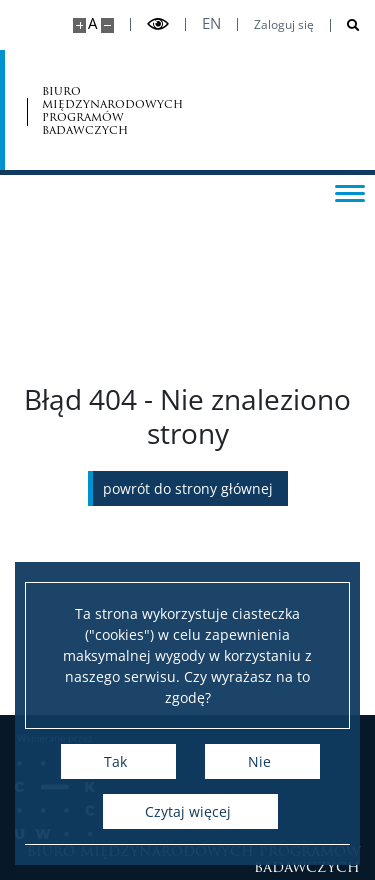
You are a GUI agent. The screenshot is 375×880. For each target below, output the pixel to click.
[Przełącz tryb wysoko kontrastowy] (158, 24)
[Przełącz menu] (350, 192)
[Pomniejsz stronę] (107, 25)
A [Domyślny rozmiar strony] (92, 23)
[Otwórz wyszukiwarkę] (345, 25)
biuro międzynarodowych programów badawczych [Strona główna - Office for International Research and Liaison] (112, 110)
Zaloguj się (284, 25)
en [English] (211, 23)
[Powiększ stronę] (79, 25)
